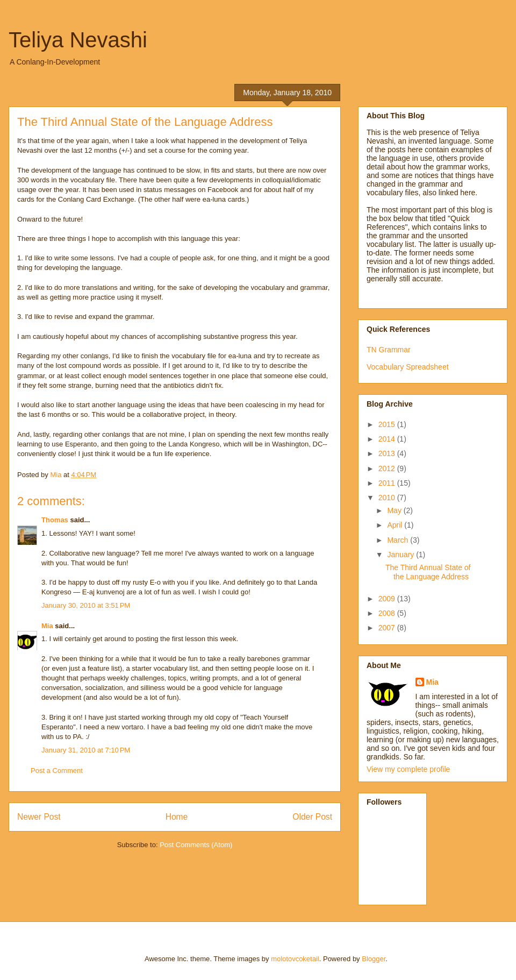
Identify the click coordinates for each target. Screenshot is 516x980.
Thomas (55, 520)
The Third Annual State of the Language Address (428, 572)
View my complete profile (408, 769)
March (399, 540)
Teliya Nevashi (78, 40)
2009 (388, 599)
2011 (388, 483)
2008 (388, 613)
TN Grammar (389, 350)
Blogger (374, 959)
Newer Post (39, 817)
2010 (388, 498)
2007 (388, 628)
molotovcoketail (295, 959)
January (402, 555)
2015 (388, 424)
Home (177, 817)
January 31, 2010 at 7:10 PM (86, 750)
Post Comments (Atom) (196, 845)
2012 (388, 468)
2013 (388, 453)
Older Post (312, 817)
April (396, 525)
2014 (388, 439)
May (395, 510)
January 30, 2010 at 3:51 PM (86, 605)
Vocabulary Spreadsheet (408, 367)
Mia (47, 626)
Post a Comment (57, 770)
